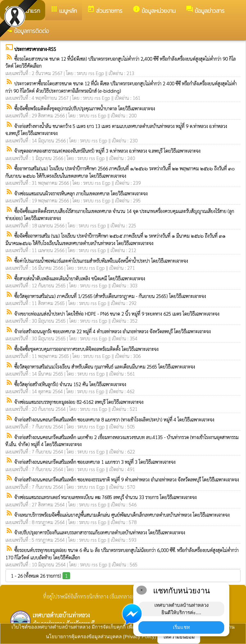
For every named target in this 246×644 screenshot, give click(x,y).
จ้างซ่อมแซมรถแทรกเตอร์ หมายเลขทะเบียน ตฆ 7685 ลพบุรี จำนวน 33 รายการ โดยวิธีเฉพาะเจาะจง (106, 497)
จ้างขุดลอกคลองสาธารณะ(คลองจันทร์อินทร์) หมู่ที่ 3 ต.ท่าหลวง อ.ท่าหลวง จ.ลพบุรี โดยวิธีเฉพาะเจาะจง (107, 151)
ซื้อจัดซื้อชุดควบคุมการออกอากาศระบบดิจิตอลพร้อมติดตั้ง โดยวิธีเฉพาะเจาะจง (86, 349)
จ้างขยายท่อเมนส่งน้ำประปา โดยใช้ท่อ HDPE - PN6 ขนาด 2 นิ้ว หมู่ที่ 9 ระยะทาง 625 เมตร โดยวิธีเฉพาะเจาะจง (117, 314)
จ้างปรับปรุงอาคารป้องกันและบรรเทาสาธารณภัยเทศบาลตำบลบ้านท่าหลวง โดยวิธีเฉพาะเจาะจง (100, 532)
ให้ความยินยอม (179, 637)
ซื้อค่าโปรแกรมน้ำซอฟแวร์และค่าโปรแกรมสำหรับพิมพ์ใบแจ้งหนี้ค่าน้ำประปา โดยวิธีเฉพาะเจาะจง (101, 261)
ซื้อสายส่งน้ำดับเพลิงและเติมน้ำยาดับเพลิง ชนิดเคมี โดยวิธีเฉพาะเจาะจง (80, 278)
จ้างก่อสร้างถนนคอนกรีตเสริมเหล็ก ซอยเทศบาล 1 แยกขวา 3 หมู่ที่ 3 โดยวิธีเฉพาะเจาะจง (95, 462)
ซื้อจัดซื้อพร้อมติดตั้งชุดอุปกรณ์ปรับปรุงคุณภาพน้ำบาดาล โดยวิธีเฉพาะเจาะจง (85, 108)
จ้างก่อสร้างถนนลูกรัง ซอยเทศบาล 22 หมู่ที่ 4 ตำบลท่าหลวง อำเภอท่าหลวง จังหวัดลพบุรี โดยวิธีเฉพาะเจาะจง (113, 331)
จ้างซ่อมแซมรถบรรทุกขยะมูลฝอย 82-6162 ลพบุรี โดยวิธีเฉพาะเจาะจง (79, 402)
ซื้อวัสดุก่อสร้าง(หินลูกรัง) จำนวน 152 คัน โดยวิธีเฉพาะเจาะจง (70, 384)
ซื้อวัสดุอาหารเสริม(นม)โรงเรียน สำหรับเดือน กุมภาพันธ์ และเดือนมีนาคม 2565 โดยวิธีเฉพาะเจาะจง (105, 366)
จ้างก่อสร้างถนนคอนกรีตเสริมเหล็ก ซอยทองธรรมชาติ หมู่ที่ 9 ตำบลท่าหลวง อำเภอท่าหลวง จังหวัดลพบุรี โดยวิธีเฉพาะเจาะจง (127, 479)
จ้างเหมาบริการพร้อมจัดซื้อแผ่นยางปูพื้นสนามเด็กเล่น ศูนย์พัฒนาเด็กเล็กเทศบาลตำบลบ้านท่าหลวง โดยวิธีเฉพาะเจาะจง (122, 515)
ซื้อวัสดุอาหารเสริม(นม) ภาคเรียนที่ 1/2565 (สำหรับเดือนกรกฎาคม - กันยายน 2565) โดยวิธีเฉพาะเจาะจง (110, 296)
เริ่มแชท (181, 627)
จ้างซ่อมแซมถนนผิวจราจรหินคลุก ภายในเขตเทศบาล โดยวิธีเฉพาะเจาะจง (81, 193)
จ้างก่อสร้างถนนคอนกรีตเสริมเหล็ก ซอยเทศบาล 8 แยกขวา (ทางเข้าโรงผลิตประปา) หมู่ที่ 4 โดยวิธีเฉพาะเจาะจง (114, 419)
